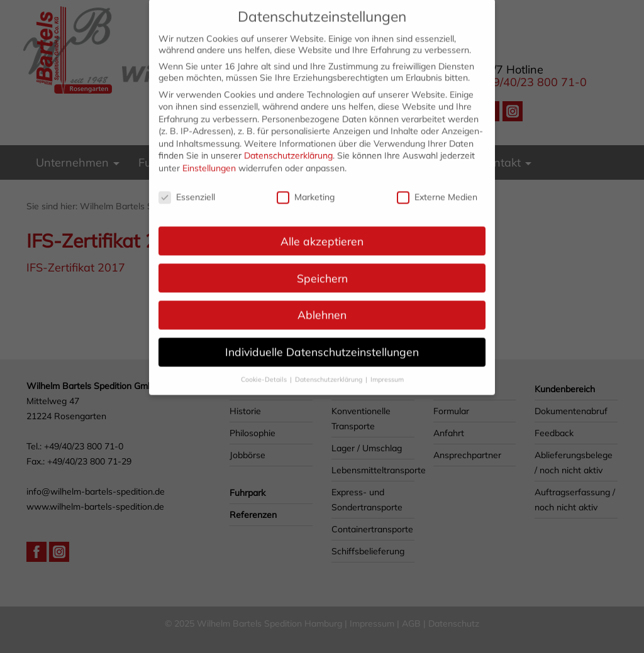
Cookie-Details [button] (265, 371)
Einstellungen (209, 160)
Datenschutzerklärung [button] (330, 371)
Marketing (306, 189)
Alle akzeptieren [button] (322, 232)
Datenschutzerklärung (288, 147)
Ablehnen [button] (322, 306)
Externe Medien (437, 189)
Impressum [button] (387, 371)
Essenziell (187, 189)
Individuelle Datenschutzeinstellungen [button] (322, 343)
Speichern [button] (322, 269)
